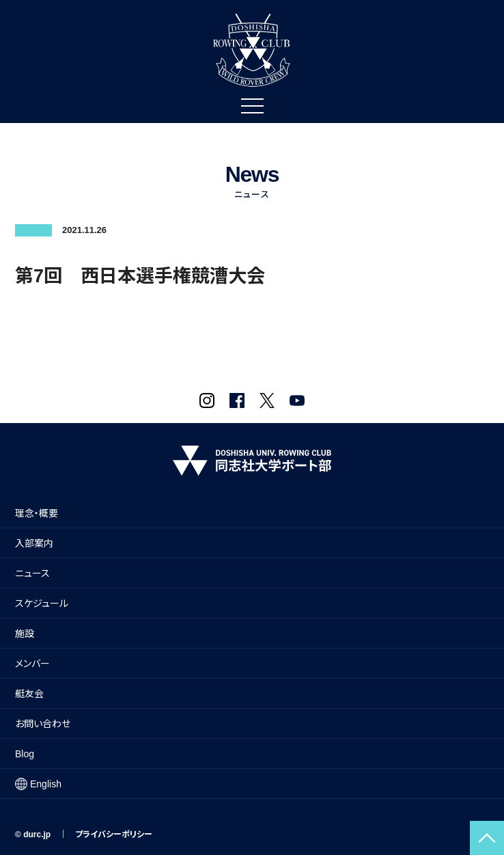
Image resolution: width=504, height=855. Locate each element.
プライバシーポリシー (114, 834)
